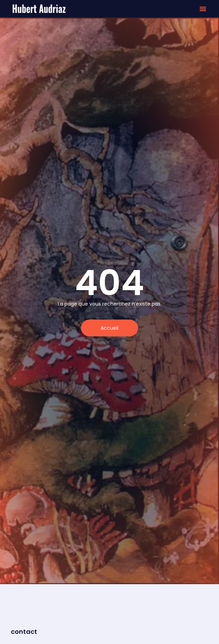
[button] (203, 9)
